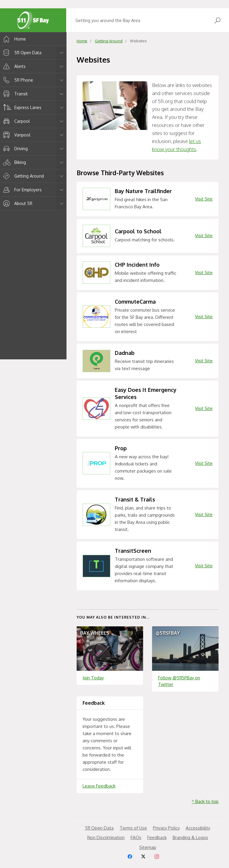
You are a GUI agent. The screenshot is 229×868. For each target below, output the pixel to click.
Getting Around (23, 176)
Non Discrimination (106, 837)
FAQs (136, 837)
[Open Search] (217, 20)
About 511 (17, 203)
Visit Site (204, 199)
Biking (14, 162)
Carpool (16, 121)
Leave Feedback (99, 786)
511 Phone (17, 80)
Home (14, 39)
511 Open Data (21, 53)
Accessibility (198, 828)
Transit (14, 94)
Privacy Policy (166, 828)
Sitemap (148, 847)
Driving (14, 149)
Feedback (157, 837)
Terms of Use (133, 828)
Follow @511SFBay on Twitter (179, 681)
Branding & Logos (190, 837)
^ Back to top (205, 801)
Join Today (93, 678)
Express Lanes (21, 107)
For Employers (21, 190)
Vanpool (16, 135)
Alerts (13, 66)
